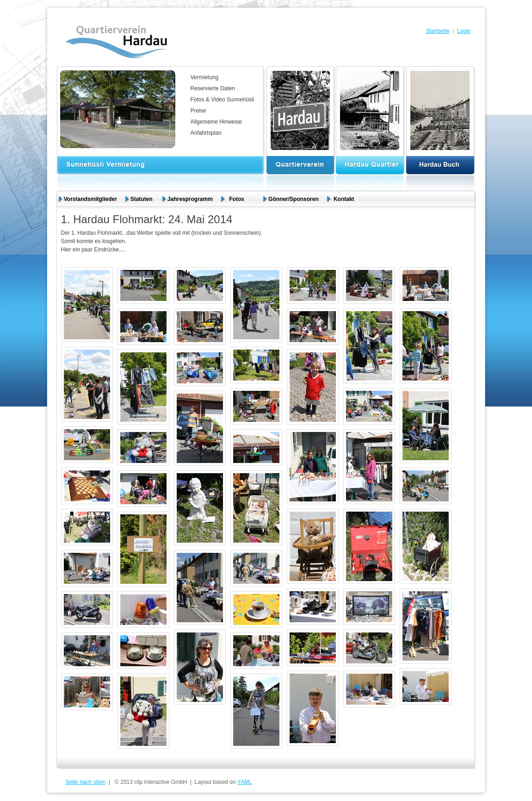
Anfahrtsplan (206, 133)
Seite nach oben (86, 782)
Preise (198, 111)
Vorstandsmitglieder (90, 199)
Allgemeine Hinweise (216, 122)
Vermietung (205, 77)
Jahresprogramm (190, 199)
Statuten (142, 199)
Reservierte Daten (213, 88)
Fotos (241, 199)
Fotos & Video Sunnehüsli (223, 100)
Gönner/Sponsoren (294, 199)
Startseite (438, 31)
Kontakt (344, 199)
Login (464, 31)
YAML (245, 782)
